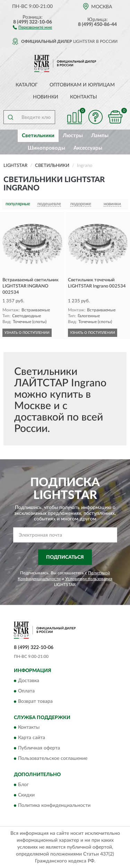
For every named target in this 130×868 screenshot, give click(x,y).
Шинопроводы (46, 148)
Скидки (26, 795)
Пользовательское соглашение (53, 759)
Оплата (26, 691)
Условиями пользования (89, 579)
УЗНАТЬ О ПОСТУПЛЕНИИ (27, 333)
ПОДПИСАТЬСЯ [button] (65, 557)
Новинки (46, 97)
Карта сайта (32, 738)
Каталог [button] (27, 85)
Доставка (29, 681)
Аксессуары (88, 148)
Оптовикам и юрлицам (82, 85)
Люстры (73, 136)
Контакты (84, 97)
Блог (23, 785)
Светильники (38, 136)
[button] (32, 27)
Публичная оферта (39, 748)
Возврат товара (35, 701)
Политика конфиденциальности (54, 805)
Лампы (100, 136)
